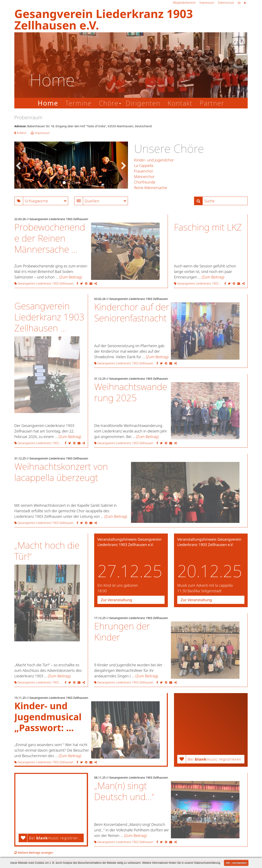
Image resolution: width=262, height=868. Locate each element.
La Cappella (144, 165)
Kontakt (180, 103)
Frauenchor (144, 171)
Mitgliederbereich (184, 3)
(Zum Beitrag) (71, 277)
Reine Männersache (151, 188)
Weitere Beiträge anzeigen (34, 853)
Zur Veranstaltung (116, 600)
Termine (78, 103)
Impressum (207, 3)
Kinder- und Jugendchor (154, 160)
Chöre (109, 103)
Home (48, 103)
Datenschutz (226, 3)
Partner (212, 103)
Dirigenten (143, 103)
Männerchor (144, 177)
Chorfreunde (145, 182)
